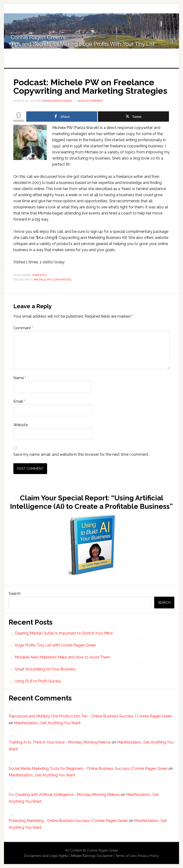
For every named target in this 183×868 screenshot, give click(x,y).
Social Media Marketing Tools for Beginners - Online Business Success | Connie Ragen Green (88, 769)
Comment (23, 328)
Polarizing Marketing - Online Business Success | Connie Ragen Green (68, 821)
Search (15, 594)
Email (19, 401)
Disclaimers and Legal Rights (46, 856)
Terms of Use (125, 856)
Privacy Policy (149, 856)
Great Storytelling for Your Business (45, 669)
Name (20, 378)
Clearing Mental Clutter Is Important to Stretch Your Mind (63, 633)
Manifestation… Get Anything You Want (47, 723)
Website (21, 425)
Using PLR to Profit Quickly (38, 681)
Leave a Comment (90, 101)
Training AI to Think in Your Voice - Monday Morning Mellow (60, 742)
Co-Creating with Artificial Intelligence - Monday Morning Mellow (64, 795)
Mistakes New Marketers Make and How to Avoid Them (62, 657)
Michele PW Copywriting (53, 280)
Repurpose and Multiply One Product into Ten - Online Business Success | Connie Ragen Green (90, 716)
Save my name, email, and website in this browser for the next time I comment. (81, 454)
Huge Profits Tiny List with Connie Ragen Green (92, 31)
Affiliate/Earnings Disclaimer (92, 856)
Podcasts (40, 275)
